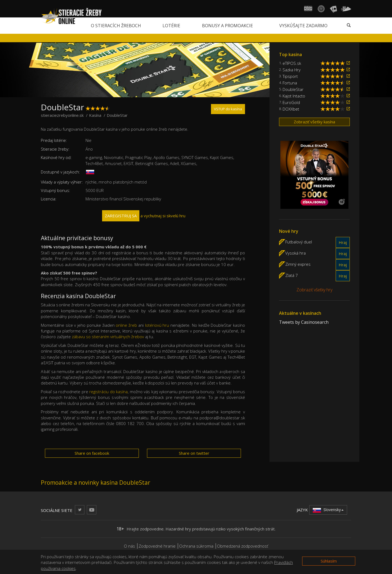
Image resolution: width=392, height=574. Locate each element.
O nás (129, 546)
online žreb (126, 325)
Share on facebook (92, 453)
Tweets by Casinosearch (304, 322)
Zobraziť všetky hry (314, 290)
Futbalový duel (299, 242)
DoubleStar (293, 89)
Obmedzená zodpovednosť (243, 546)
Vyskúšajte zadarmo (303, 26)
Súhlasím (329, 561)
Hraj (343, 242)
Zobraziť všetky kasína (314, 122)
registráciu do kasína (108, 392)
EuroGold (291, 102)
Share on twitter (194, 453)
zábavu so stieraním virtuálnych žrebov (108, 337)
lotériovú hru (157, 325)
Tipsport (290, 76)
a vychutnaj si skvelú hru (144, 216)
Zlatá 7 (292, 275)
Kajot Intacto (294, 96)
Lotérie (171, 26)
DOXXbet (291, 109)
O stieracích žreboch (116, 26)
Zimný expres (298, 264)
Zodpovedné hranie (157, 546)
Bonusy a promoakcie (227, 26)
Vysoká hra (295, 253)
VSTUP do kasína (228, 109)
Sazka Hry (292, 70)
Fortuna (290, 83)
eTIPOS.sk (292, 63)
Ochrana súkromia (196, 546)
